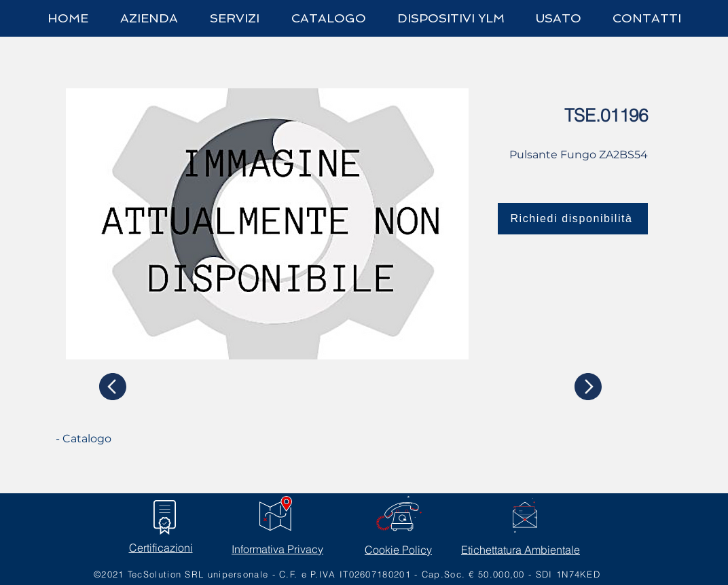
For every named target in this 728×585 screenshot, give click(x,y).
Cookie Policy (398, 550)
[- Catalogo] (107, 439)
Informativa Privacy (277, 549)
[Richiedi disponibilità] (573, 219)
